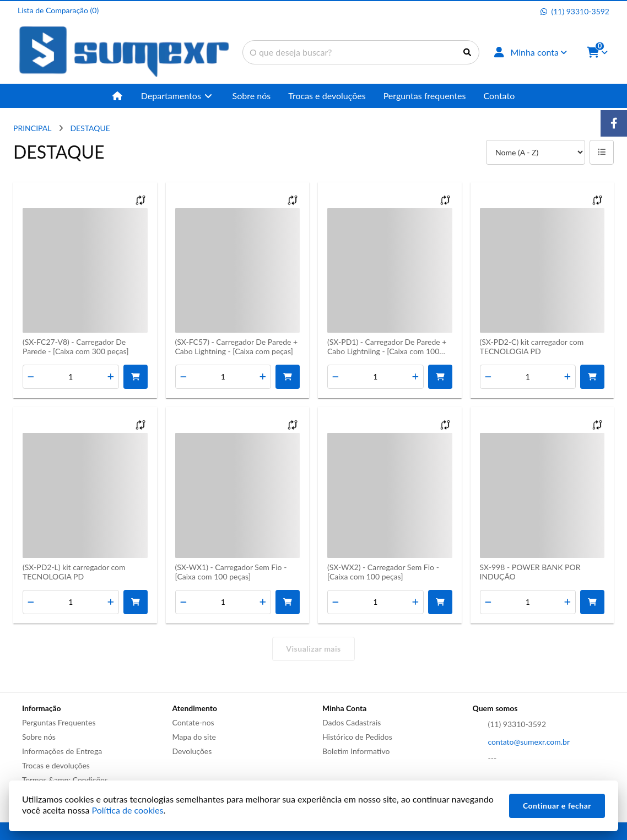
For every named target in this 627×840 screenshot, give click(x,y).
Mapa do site (194, 737)
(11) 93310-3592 (517, 724)
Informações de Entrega (62, 751)
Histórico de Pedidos (357, 737)
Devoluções (192, 751)
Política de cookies (128, 810)
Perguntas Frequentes (59, 722)
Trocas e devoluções (56, 765)
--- (493, 758)
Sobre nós (39, 737)
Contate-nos (193, 722)
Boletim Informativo (356, 751)
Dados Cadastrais (352, 722)
